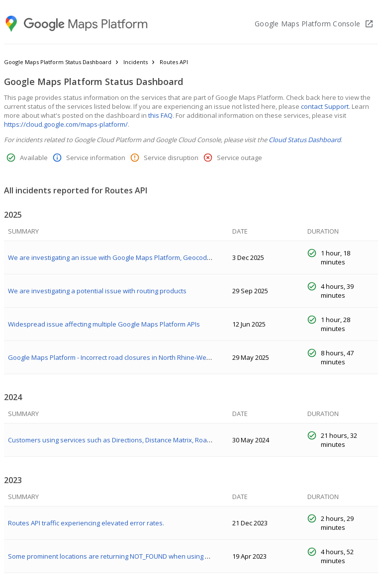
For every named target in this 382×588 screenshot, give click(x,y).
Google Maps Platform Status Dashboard (58, 62)
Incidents (136, 62)
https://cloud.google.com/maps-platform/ (66, 124)
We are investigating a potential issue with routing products (97, 291)
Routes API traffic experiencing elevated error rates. (86, 523)
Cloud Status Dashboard (305, 140)
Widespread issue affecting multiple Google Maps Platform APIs (104, 324)
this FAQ (160, 115)
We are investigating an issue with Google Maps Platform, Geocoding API (117, 257)
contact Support (325, 106)
